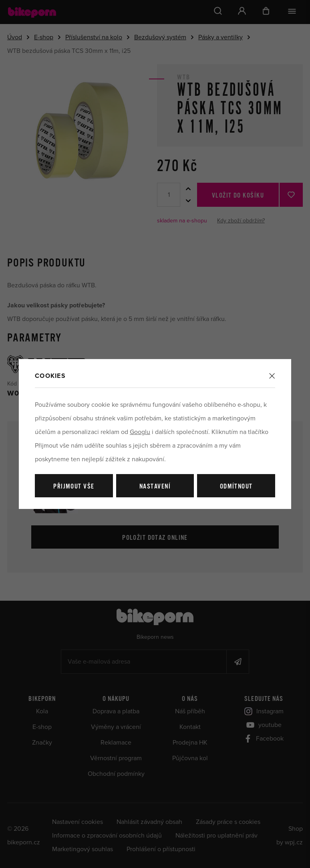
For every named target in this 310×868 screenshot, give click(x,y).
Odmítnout (236, 487)
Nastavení (155, 487)
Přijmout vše (74, 487)
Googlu (140, 432)
